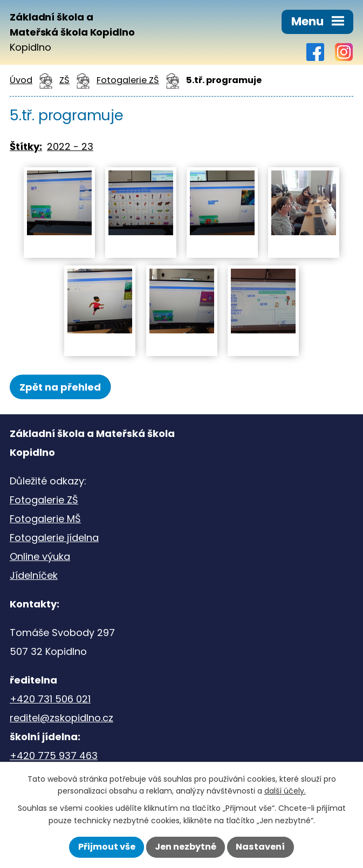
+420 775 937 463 (54, 756)
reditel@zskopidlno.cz (61, 718)
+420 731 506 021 (50, 699)
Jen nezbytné (186, 847)
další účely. (285, 791)
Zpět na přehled (60, 387)
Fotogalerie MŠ (45, 519)
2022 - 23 (70, 146)
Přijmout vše (107, 847)
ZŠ (64, 80)
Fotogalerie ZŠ (128, 80)
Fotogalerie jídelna (54, 538)
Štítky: (26, 146)
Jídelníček (34, 575)
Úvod (21, 80)
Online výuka (40, 556)
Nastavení (260, 847)
